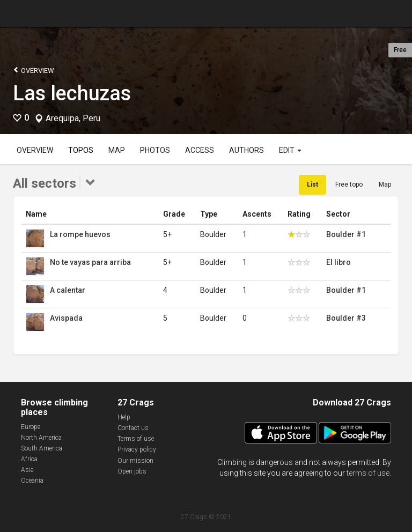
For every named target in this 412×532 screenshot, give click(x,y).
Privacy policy (137, 449)
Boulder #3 (346, 318)
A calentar (68, 290)
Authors (247, 150)
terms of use (368, 473)
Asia (27, 470)
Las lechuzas (72, 93)
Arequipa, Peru (73, 119)
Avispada (66, 318)
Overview (34, 70)
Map (117, 150)
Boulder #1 (346, 234)
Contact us (133, 428)
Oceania (32, 481)
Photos (155, 150)
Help (124, 417)
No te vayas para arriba (90, 262)
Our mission (135, 461)
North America (41, 438)
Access (200, 150)
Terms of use (136, 439)
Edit (290, 150)
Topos (81, 150)
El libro (339, 262)
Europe (31, 427)
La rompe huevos (80, 234)
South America (42, 448)
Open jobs (132, 471)
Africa (29, 459)
